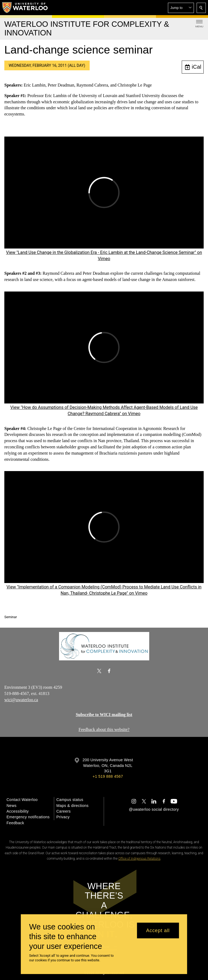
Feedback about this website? (104, 729)
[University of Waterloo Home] (25, 8)
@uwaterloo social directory (154, 809)
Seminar (11, 617)
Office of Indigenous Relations (139, 859)
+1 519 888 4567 (108, 776)
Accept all (158, 931)
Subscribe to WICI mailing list (104, 715)
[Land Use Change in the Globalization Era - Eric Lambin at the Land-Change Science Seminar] (104, 192)
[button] (181, 8)
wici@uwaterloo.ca (21, 700)
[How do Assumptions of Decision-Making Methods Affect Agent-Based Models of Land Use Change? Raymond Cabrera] (104, 347)
